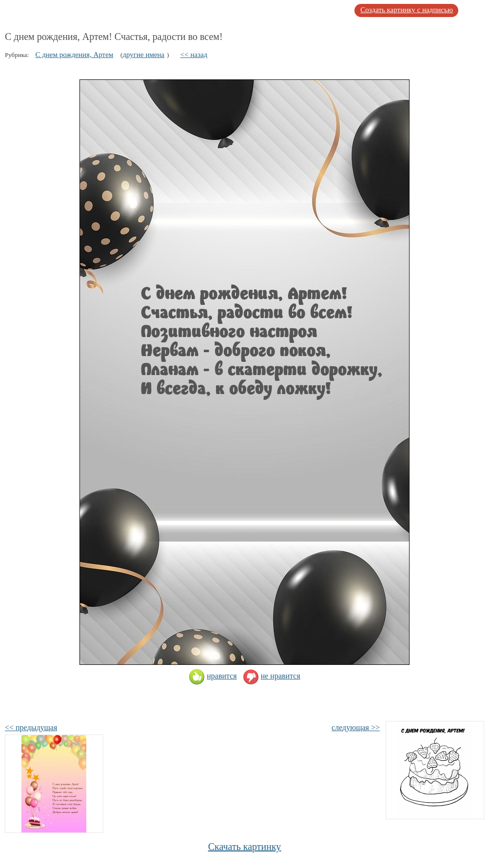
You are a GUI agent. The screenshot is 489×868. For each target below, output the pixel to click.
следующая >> (356, 727)
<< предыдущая (31, 727)
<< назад (194, 55)
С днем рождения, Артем (74, 55)
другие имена (143, 55)
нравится (213, 676)
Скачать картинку (245, 847)
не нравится (272, 676)
